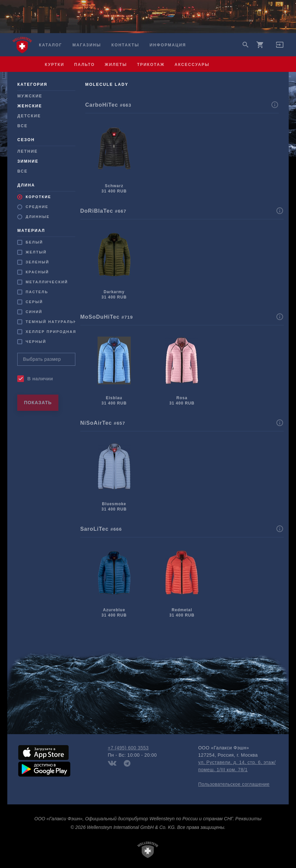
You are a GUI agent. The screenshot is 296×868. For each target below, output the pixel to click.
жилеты (116, 65)
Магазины (87, 45)
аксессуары (192, 65)
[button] (280, 47)
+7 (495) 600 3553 (128, 748)
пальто (85, 65)
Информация (168, 45)
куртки (55, 65)
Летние (27, 151)
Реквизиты (248, 819)
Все (22, 126)
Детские (29, 116)
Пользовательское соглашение (234, 784)
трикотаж (151, 65)
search (246, 45)
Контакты (125, 45)
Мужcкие (30, 96)
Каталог (50, 45)
